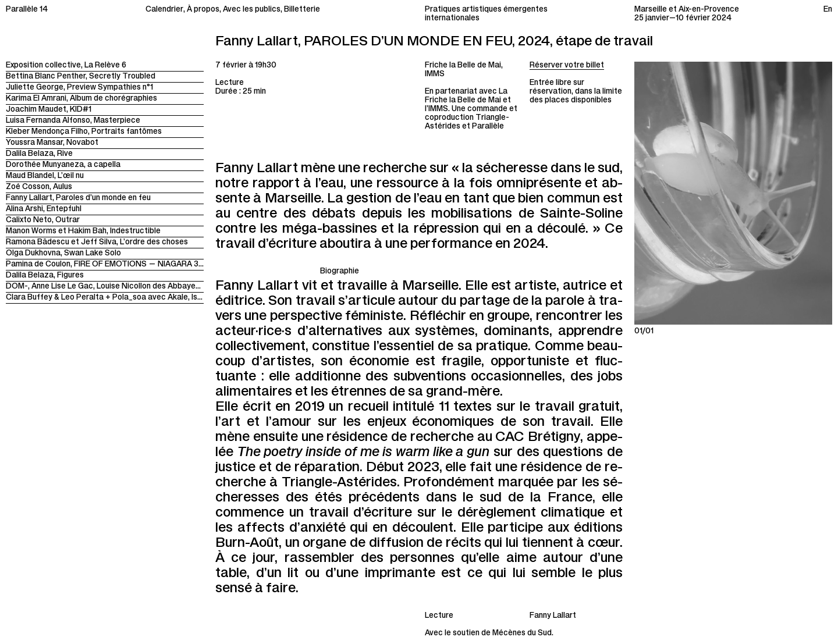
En (828, 10)
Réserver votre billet (567, 66)
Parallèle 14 (27, 10)
